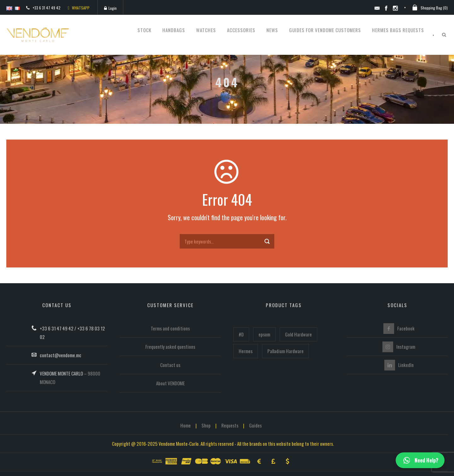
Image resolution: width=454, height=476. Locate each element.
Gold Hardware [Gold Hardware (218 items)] (298, 334)
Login (110, 8)
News (272, 30)
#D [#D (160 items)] (241, 334)
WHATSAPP (79, 8)
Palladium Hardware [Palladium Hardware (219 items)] (285, 351)
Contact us (170, 365)
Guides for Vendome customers (325, 30)
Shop (206, 425)
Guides (255, 425)
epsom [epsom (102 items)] (264, 334)
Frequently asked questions (170, 347)
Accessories (241, 30)
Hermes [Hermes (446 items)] (246, 351)
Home (186, 425)
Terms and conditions (170, 328)
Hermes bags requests (398, 30)
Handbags (174, 30)
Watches (206, 30)
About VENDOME (170, 383)
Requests (230, 425)
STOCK (144, 30)
